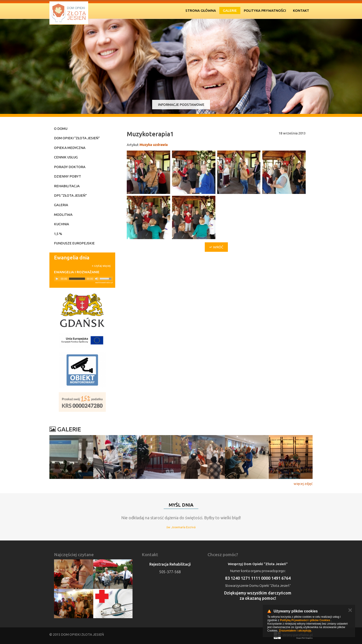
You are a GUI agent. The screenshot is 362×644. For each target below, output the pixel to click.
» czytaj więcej (101, 266)
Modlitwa (63, 215)
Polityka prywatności (265, 10)
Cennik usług (66, 157)
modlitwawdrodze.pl (104, 283)
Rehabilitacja (67, 186)
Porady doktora (70, 167)
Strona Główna (201, 10)
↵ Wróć (216, 247)
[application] (83, 279)
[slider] (77, 279)
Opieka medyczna (70, 148)
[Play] (57, 279)
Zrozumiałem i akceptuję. (295, 631)
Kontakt (301, 10)
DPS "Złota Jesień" (70, 195)
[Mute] (97, 279)
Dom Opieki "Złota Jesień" (77, 138)
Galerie (230, 10)
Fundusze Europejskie (74, 243)
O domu (61, 129)
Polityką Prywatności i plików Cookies (305, 620)
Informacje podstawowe (181, 105)
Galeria (61, 205)
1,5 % (58, 234)
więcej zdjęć (303, 484)
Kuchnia (62, 224)
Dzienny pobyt (68, 176)
